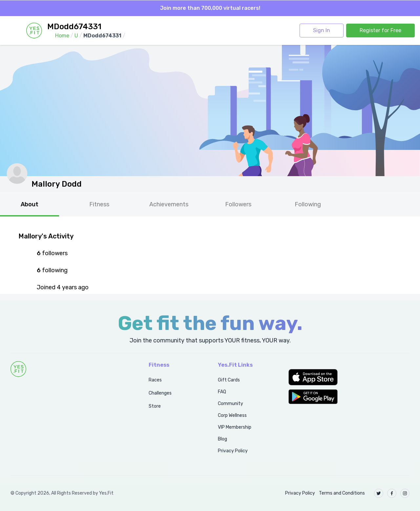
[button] (349, 377)
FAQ (222, 392)
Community (231, 404)
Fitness (99, 204)
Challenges (160, 393)
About (30, 204)
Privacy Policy (233, 451)
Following (308, 204)
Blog (222, 439)
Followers (238, 204)
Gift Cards (229, 380)
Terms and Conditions (342, 493)
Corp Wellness (232, 415)
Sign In (322, 30)
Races (155, 380)
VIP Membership (235, 427)
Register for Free (380, 30)
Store (155, 406)
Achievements (169, 204)
